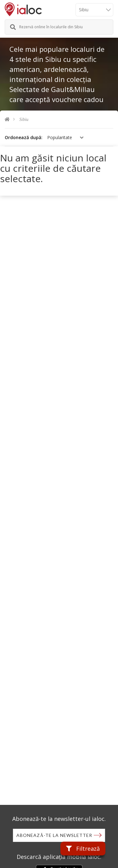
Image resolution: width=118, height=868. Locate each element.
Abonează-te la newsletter (54, 835)
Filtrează (83, 849)
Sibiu (24, 119)
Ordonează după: (24, 137)
